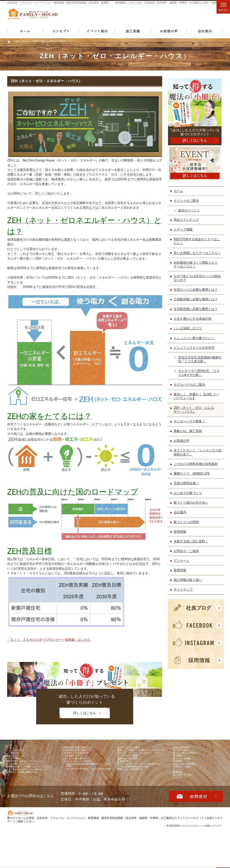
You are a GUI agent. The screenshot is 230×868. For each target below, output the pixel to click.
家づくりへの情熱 (187, 524)
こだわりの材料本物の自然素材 (197, 466)
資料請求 (214, 16)
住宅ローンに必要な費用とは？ (197, 291)
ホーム (179, 189)
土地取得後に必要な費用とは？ (197, 301)
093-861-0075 (152, 16)
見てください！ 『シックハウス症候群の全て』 (197, 454)
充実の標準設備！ (187, 485)
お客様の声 (183, 442)
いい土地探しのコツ (189, 330)
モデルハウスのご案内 (190, 386)
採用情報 (181, 533)
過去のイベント (190, 208)
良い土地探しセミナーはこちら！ (195, 253)
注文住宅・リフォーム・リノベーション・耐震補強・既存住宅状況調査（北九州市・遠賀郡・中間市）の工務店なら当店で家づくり (80, 3)
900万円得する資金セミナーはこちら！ (198, 239)
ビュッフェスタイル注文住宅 (195, 349)
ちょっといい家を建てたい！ (195, 340)
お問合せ (194, 16)
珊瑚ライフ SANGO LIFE (193, 475)
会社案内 (181, 514)
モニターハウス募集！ (190, 423)
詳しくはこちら (78, 714)
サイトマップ (184, 591)
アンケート (183, 562)
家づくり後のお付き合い (192, 504)
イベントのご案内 (187, 198)
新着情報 (181, 572)
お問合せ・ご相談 (187, 553)
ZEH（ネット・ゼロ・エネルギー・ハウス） (46, 81)
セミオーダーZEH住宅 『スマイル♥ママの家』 (200, 375)
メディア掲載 (184, 227)
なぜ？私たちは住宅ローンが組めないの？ (197, 280)
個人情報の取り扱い (189, 582)
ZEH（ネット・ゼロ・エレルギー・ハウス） (195, 411)
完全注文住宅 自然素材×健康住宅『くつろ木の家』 (199, 361)
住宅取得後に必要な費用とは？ (197, 311)
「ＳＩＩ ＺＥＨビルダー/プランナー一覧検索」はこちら (49, 640)
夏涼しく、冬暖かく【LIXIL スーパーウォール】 (198, 398)
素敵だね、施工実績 (189, 433)
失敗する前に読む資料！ (192, 543)
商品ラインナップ (187, 218)
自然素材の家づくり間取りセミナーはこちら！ (197, 266)
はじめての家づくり (189, 495)
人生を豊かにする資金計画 (194, 320)
